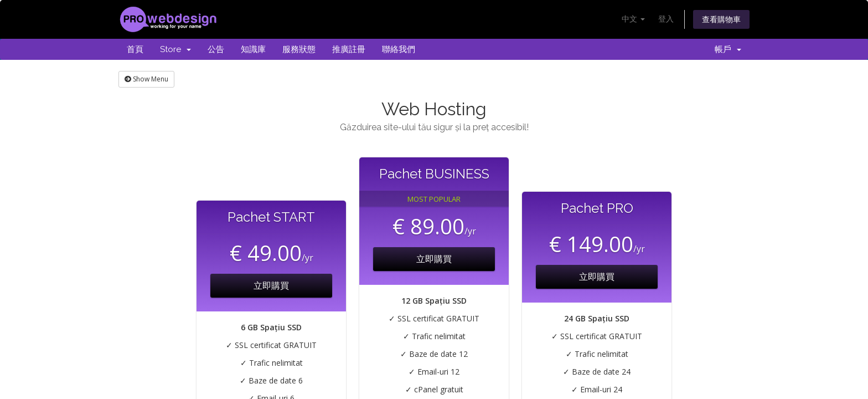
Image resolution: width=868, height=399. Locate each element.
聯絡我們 (399, 49)
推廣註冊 (349, 49)
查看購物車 (721, 19)
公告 (216, 49)
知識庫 (253, 49)
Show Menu (146, 79)
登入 (666, 19)
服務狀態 (299, 49)
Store (175, 49)
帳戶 (728, 49)
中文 (633, 19)
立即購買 (271, 285)
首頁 (135, 49)
